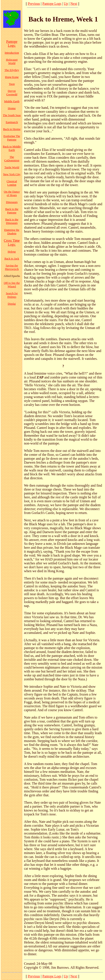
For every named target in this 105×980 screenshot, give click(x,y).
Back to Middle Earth (12, 148)
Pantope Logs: (12, 44)
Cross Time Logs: (12, 242)
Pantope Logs (52, 4)
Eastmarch (12, 122)
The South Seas (12, 115)
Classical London (12, 183)
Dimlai (12, 304)
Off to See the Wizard (12, 285)
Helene (12, 252)
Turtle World (12, 167)
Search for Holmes (12, 295)
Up (66, 4)
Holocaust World (12, 61)
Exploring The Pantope (12, 138)
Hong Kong (12, 77)
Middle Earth (12, 101)
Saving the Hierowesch (12, 267)
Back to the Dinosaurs (12, 221)
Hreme (12, 108)
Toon (12, 84)
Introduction (12, 53)
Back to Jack (12, 259)
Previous (34, 4)
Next (74, 4)
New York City (12, 174)
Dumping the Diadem (12, 232)
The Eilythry (12, 70)
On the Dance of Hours (12, 193)
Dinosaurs (12, 202)
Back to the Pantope (12, 211)
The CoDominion (12, 159)
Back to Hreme (12, 129)
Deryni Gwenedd (12, 93)
